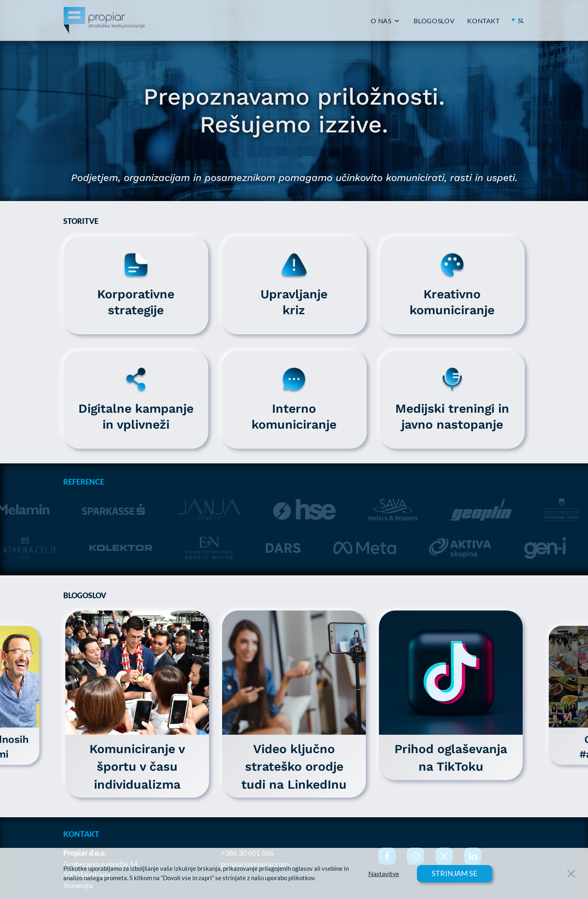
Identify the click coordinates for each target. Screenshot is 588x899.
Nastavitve (384, 874)
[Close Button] (571, 874)
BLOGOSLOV (434, 21)
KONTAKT (483, 21)
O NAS (381, 21)
